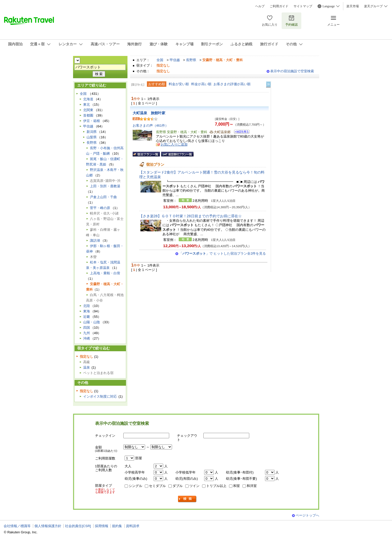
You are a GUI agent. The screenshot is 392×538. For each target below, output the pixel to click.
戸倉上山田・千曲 (103, 197)
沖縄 (87, 338)
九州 (87, 333)
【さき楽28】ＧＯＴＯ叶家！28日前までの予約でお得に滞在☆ (190, 216)
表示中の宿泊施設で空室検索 (292, 71)
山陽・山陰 (92, 322)
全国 (160, 60)
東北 (87, 105)
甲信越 (175, 60)
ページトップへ (307, 515)
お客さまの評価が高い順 (232, 84)
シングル (136, 486)
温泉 (87, 367)
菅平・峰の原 (100, 208)
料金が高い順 (201, 84)
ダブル (178, 486)
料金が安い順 (179, 84)
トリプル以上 (216, 486)
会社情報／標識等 (17, 526)
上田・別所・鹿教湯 (105, 186)
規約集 (117, 526)
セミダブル (157, 486)
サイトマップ (303, 6)
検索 (187, 499)
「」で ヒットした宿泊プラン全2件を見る (223, 253)
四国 (87, 328)
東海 (87, 311)
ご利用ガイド (279, 6)
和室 (237, 486)
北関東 (88, 110)
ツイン (194, 486)
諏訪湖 (95, 241)
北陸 (87, 306)
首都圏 (88, 115)
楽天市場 (353, 6)
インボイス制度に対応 (100, 396)
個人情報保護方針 (48, 526)
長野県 (191, 60)
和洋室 (252, 486)
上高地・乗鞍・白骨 (105, 273)
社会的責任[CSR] (78, 526)
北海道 (88, 99)
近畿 (87, 317)
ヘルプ (260, 6)
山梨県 (92, 137)
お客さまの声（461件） (151, 125)
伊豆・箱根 (92, 121)
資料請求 (133, 526)
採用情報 (102, 526)
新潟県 (92, 132)
